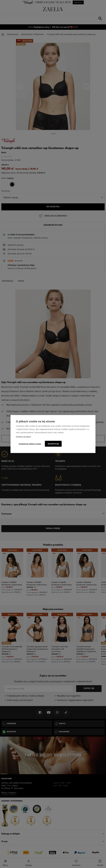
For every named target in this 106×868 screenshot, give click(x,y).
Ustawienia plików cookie (30, 444)
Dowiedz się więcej (23, 437)
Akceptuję (54, 444)
